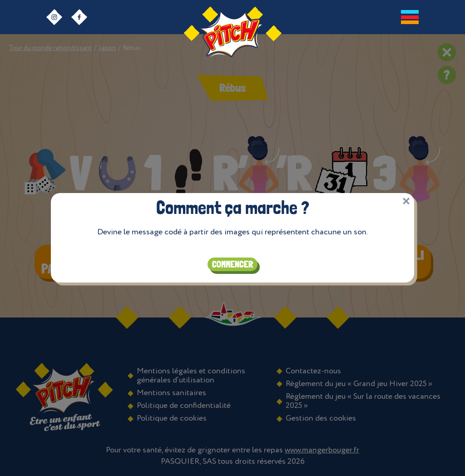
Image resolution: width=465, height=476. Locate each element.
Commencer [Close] (232, 262)
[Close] (406, 199)
